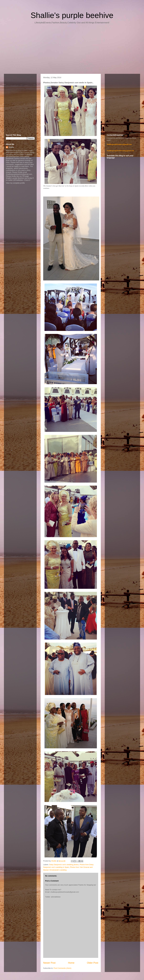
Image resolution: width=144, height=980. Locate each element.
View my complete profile (15, 183)
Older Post (93, 963)
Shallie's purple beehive (72, 15)
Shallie (11, 147)
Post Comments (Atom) (63, 968)
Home (71, 963)
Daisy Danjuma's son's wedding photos (64, 865)
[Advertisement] (72, 50)
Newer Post (49, 963)
